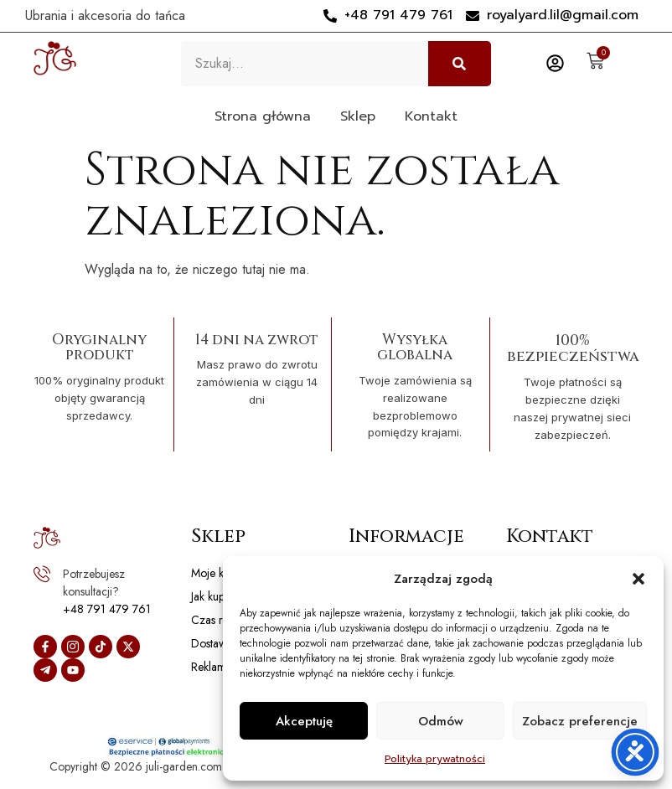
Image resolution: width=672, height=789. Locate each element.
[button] (638, 579)
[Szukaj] (460, 64)
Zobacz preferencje (580, 721)
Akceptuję (304, 721)
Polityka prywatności (435, 759)
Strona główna (263, 116)
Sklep (358, 116)
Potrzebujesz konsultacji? (94, 583)
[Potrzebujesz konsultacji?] (42, 574)
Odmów (441, 721)
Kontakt (431, 116)
